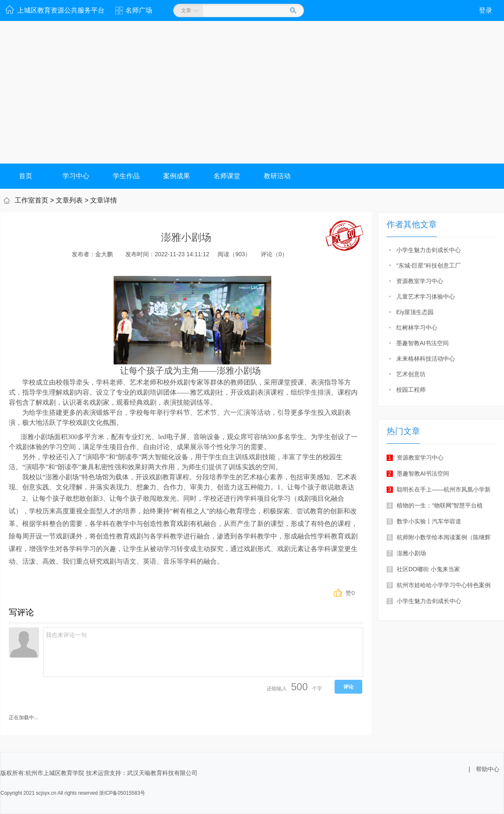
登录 (486, 10)
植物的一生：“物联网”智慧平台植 (435, 505)
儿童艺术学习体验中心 (426, 296)
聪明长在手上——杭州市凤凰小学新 (439, 489)
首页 (26, 176)
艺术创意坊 (411, 374)
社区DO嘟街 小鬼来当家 (423, 569)
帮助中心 (488, 769)
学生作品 (126, 176)
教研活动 (277, 176)
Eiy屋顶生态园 (415, 312)
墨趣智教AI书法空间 (422, 343)
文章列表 (69, 200)
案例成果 (177, 176)
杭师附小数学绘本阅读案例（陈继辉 (439, 537)
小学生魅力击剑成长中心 (429, 250)
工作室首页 (31, 200)
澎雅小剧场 (406, 553)
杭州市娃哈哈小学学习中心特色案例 (439, 585)
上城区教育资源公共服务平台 (61, 10)
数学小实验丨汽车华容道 (424, 521)
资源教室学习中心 (420, 281)
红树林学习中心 (417, 328)
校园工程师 (411, 390)
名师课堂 (227, 176)
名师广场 (139, 10)
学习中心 (76, 176)
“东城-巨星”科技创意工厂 (429, 265)
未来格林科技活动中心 (426, 359)
